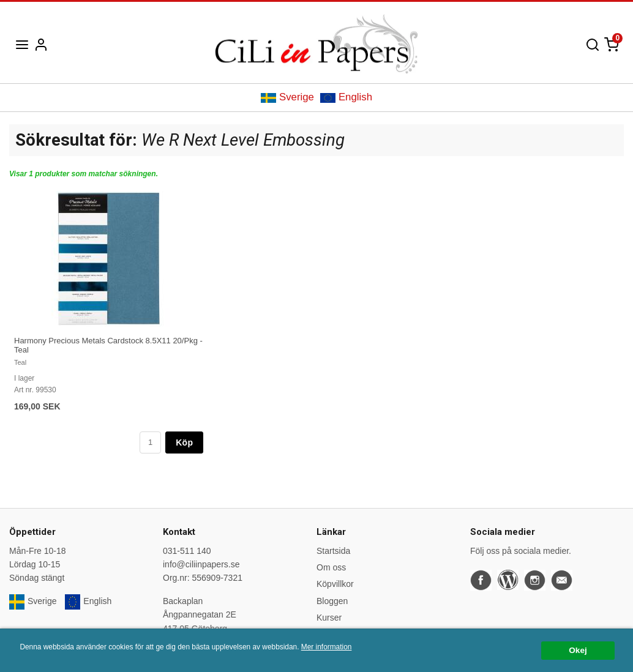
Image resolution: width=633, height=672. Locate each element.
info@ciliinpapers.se (201, 564)
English (346, 97)
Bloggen (332, 601)
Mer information (327, 647)
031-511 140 (187, 551)
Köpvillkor (335, 584)
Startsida (333, 551)
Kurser (329, 618)
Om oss (331, 567)
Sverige (287, 97)
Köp (184, 442)
